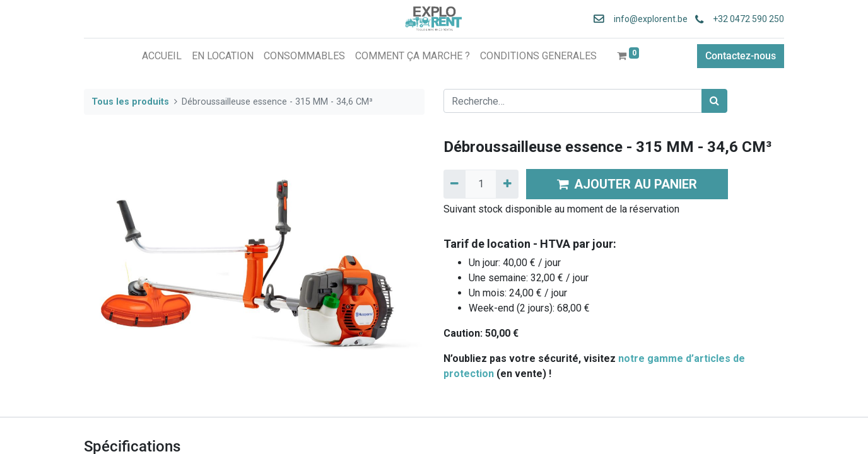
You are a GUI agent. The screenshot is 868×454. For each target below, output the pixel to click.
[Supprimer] (455, 184)
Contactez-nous (741, 56)
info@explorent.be (647, 19)
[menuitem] (162, 56)
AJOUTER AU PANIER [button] (627, 184)
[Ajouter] (507, 184)
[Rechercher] (714, 101)
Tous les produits (130, 102)
